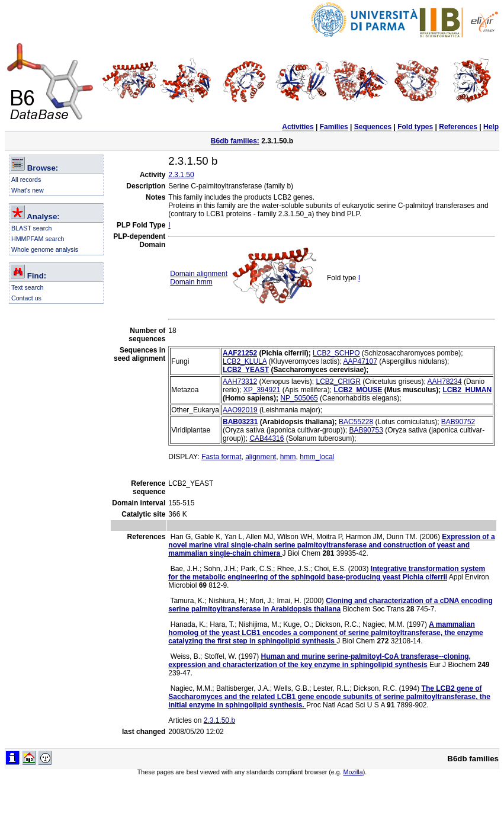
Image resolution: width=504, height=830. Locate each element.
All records (26, 180)
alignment (261, 457)
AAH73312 (240, 382)
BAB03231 (240, 422)
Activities (298, 127)
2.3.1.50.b (219, 720)
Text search (28, 287)
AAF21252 (240, 353)
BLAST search (32, 228)
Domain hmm (191, 282)
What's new (28, 190)
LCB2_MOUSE (358, 390)
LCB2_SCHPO (336, 353)
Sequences (373, 127)
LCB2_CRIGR (338, 382)
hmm (288, 457)
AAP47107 (360, 361)
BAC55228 (356, 422)
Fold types (415, 127)
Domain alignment (199, 274)
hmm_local (317, 457)
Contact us (26, 298)
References (458, 127)
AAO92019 (240, 410)
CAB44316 (267, 438)
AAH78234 (445, 382)
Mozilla (353, 772)
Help (491, 127)
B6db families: (235, 141)
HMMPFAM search (38, 239)
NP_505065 (299, 398)
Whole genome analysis (45, 249)
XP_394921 (262, 390)
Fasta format (221, 457)
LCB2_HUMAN (468, 390)
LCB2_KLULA (245, 361)
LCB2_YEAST (246, 370)
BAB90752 (458, 422)
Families (334, 127)
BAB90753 (366, 430)
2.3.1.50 (181, 175)
